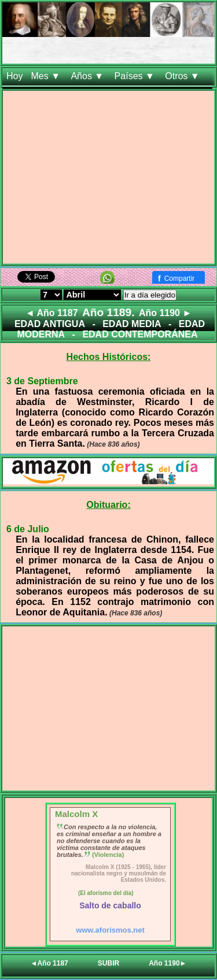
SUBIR (108, 963)
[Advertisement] (108, 179)
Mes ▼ (47, 76)
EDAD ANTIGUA (50, 324)
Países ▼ (136, 76)
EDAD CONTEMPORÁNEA (140, 334)
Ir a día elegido (150, 295)
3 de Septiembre (42, 381)
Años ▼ (88, 76)
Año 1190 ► (165, 313)
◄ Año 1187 (52, 313)
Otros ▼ (183, 76)
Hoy (14, 76)
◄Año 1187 (49, 963)
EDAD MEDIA (132, 324)
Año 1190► (168, 963)
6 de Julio (28, 529)
